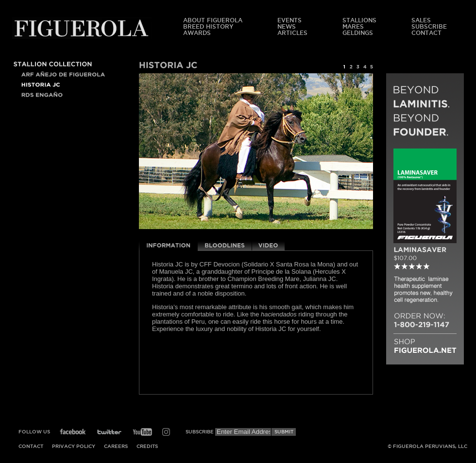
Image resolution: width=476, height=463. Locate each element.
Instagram (166, 432)
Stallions (359, 20)
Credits (147, 446)
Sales (421, 20)
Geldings (358, 33)
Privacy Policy (74, 446)
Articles (292, 33)
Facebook (73, 432)
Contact (426, 33)
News (287, 26)
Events (289, 20)
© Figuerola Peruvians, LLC (427, 446)
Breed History (208, 26)
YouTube (142, 432)
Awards (197, 33)
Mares (353, 26)
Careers (116, 446)
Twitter (109, 432)
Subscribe (429, 26)
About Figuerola (213, 20)
